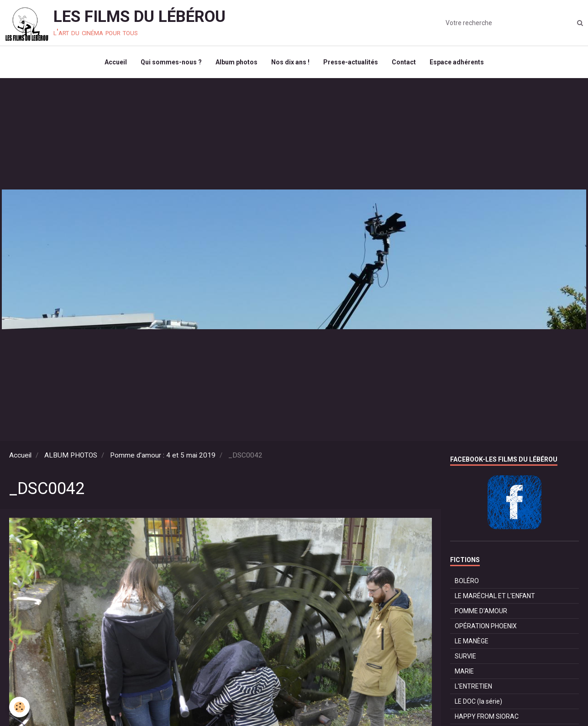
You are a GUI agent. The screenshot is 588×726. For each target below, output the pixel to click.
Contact (404, 62)
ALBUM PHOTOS (71, 455)
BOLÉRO (467, 581)
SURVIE (465, 656)
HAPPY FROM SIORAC (487, 716)
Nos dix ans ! (290, 62)
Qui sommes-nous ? (171, 62)
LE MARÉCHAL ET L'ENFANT (495, 596)
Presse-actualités (351, 62)
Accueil (116, 62)
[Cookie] (19, 707)
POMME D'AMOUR (481, 611)
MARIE (464, 671)
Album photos (236, 62)
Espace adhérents (457, 62)
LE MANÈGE (472, 641)
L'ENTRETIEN (473, 686)
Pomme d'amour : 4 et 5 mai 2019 (163, 455)
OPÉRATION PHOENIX (486, 626)
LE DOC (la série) (478, 701)
